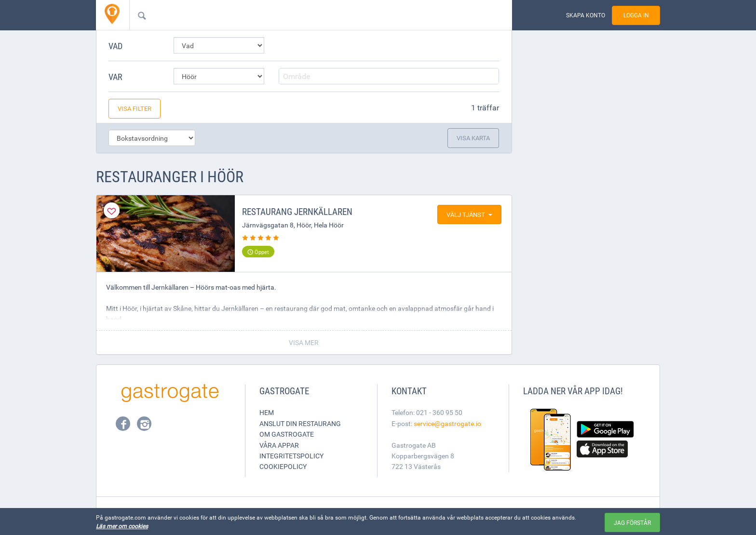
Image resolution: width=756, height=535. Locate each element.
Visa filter (135, 108)
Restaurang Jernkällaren (297, 212)
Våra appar (279, 445)
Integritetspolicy (291, 456)
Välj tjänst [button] (469, 214)
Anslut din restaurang (300, 423)
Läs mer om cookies (122, 526)
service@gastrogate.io (447, 423)
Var (115, 77)
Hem (267, 412)
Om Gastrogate (287, 434)
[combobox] (305, 15)
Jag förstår (632, 522)
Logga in (636, 15)
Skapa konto (586, 15)
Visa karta (473, 138)
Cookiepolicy (283, 466)
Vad (115, 46)
